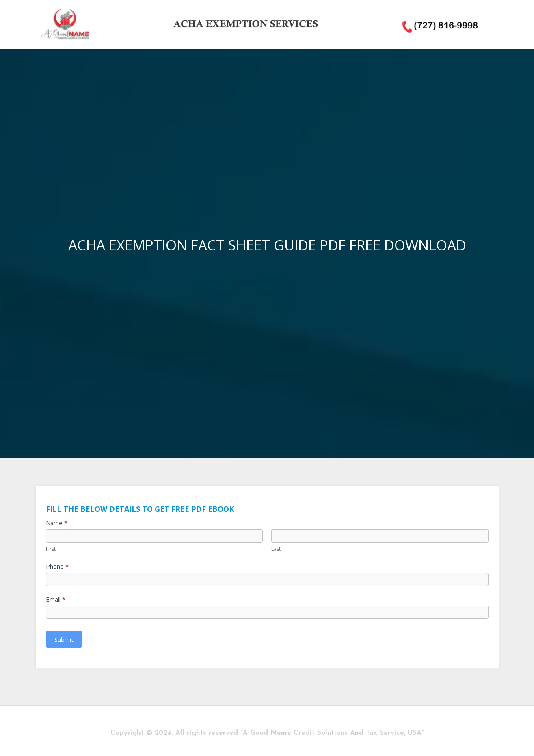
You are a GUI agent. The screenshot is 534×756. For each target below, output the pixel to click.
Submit (64, 639)
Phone (57, 566)
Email (56, 599)
